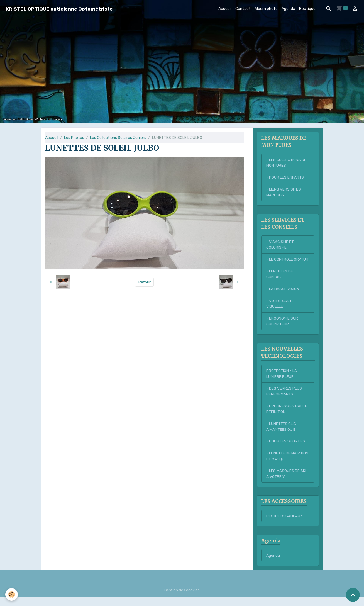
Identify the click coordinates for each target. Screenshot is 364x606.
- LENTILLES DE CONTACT (280, 281)
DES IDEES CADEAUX (284, 525)
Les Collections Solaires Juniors (118, 138)
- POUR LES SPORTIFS (286, 450)
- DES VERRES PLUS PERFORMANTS (284, 399)
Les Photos (74, 138)
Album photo (266, 9)
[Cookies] (12, 594)
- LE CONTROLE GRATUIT (280, 263)
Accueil (225, 9)
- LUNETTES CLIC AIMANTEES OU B (281, 435)
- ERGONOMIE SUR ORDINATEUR (282, 328)
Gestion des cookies (182, 599)
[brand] (59, 9)
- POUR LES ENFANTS (285, 178)
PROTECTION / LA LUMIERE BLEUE (282, 381)
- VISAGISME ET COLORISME (280, 245)
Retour (144, 282)
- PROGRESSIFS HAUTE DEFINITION (287, 417)
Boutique (307, 9)
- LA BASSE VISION (283, 296)
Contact (243, 9)
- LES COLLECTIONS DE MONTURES (286, 163)
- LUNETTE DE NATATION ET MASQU (285, 464)
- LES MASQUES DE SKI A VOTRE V (286, 482)
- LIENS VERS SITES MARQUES (284, 193)
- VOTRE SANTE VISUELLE (280, 311)
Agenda (288, 9)
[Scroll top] (353, 595)
